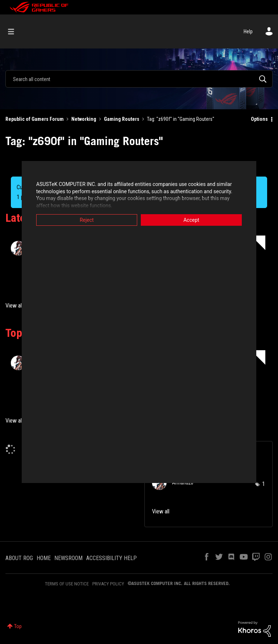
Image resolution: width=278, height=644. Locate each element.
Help (248, 31)
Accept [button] (191, 220)
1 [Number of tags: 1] (264, 484)
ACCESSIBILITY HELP (111, 558)
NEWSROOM (68, 558)
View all (14, 306)
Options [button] (259, 119)
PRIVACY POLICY (108, 584)
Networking (84, 119)
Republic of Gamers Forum (35, 119)
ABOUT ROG (19, 558)
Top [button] (18, 626)
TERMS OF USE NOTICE (67, 584)
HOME (44, 558)
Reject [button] (87, 220)
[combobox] (139, 79)
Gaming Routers (122, 119)
